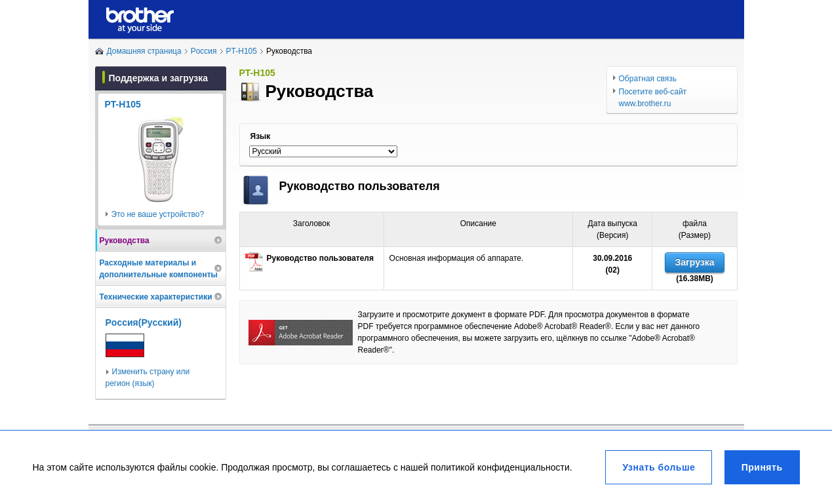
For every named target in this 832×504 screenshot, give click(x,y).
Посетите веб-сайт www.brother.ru (653, 98)
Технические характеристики (156, 297)
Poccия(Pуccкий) (144, 322)
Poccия (204, 51)
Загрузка (694, 262)
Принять (762, 467)
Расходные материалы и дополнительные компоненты (159, 269)
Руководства (125, 241)
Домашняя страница (144, 51)
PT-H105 (242, 51)
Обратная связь (648, 79)
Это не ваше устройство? (158, 214)
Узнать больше (659, 467)
